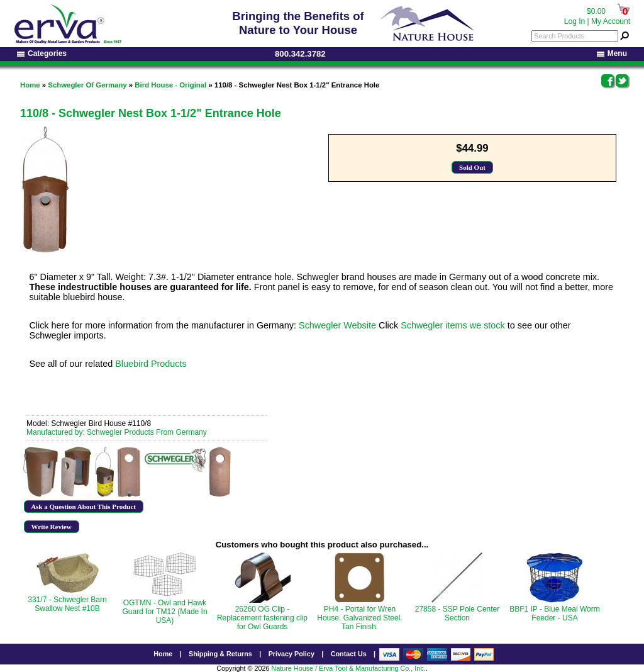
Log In (575, 21)
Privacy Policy (291, 654)
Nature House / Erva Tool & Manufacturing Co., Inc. (348, 668)
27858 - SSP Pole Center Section (458, 613)
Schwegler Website (337, 325)
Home (30, 85)
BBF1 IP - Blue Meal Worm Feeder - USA (555, 613)
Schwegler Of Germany (87, 85)
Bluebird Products (151, 364)
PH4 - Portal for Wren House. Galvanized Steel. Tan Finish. (359, 618)
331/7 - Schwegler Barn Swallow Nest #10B (67, 604)
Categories (42, 53)
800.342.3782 (300, 54)
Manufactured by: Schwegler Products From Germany (117, 432)
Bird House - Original (170, 85)
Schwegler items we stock (453, 325)
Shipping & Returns (220, 654)
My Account (611, 21)
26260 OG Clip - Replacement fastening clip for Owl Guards (262, 618)
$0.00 (596, 11)
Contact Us (349, 654)
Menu (612, 53)
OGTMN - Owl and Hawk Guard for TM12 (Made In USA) (164, 612)
